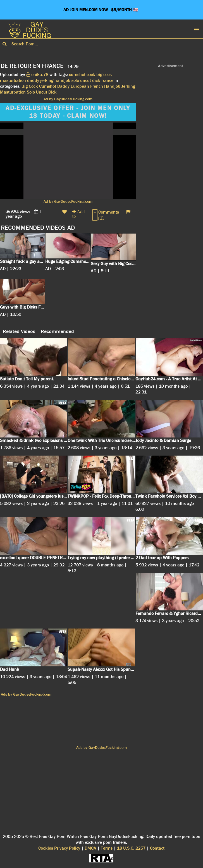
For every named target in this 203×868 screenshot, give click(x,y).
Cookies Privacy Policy (59, 848)
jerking (47, 80)
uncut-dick (90, 80)
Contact (157, 848)
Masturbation (13, 92)
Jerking (128, 86)
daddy (33, 80)
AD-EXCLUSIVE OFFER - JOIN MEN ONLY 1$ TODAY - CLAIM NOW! (68, 112)
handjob (62, 80)
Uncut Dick (46, 92)
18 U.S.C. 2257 (131, 848)
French (97, 86)
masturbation (13, 80)
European (80, 86)
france (107, 80)
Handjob (112, 86)
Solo (31, 92)
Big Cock (30, 86)
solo (75, 80)
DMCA (90, 848)
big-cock (104, 74)
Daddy (63, 86)
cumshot (77, 74)
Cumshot (48, 86)
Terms (107, 848)
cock (91, 74)
